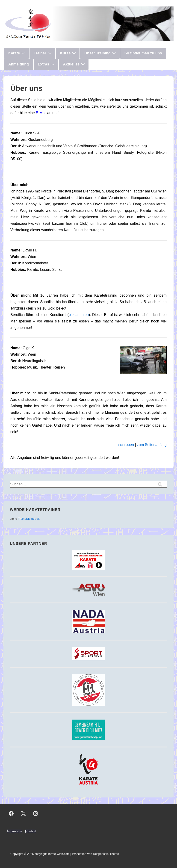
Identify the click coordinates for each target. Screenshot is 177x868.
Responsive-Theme (106, 854)
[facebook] (11, 814)
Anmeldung (19, 64)
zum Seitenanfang (152, 445)
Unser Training (101, 53)
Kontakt (31, 831)
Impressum (15, 831)
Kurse (69, 53)
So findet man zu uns (143, 53)
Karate (17, 53)
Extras (47, 64)
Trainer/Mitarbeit (29, 519)
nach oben (125, 445)
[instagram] (36, 814)
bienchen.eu (79, 315)
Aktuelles (75, 64)
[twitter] (24, 814)
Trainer (43, 53)
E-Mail (41, 113)
